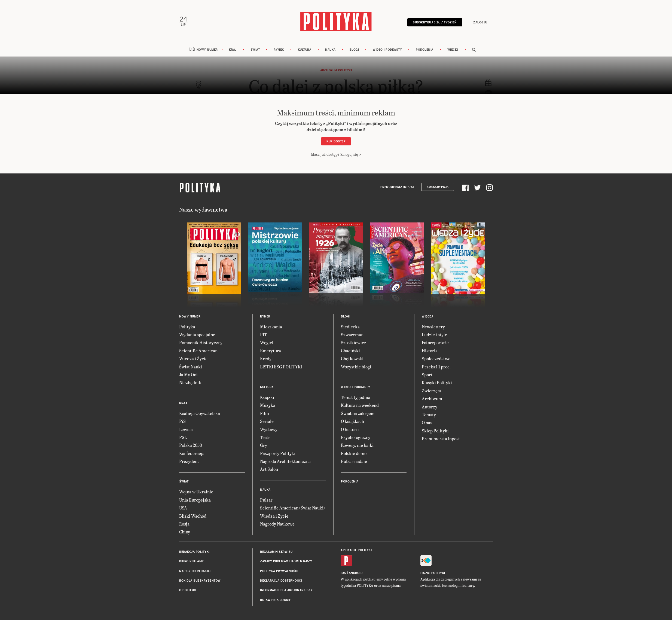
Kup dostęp (336, 141)
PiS (182, 421)
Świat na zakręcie (358, 413)
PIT (263, 334)
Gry (264, 445)
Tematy (429, 414)
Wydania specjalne (197, 334)
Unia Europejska (195, 500)
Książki (267, 397)
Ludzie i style (434, 334)
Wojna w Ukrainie (196, 492)
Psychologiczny (356, 437)
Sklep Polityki (435, 430)
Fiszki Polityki (433, 573)
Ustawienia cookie (276, 600)
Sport (427, 374)
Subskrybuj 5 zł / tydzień (435, 22)
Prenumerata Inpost (398, 187)
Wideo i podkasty (387, 49)
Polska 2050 (191, 445)
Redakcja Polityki (194, 552)
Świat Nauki (191, 366)
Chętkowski (352, 358)
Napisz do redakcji (195, 571)
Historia (430, 350)
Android (356, 573)
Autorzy (430, 406)
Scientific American (198, 350)
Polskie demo (354, 453)
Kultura (305, 49)
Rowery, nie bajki (357, 445)
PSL (183, 437)
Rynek (279, 49)
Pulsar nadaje (354, 461)
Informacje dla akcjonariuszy (286, 590)
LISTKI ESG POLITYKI (281, 366)
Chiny (185, 532)
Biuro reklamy (192, 561)
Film (265, 413)
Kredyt (267, 358)
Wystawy (269, 429)
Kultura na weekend (360, 405)
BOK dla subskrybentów (200, 580)
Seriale (267, 421)
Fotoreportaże (435, 342)
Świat (255, 49)
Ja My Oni (188, 374)
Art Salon (269, 469)
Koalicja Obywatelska (200, 413)
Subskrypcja (438, 187)
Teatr (265, 437)
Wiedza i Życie (193, 358)
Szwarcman (352, 334)
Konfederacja (192, 453)
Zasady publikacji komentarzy (286, 561)
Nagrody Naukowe (277, 523)
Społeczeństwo (436, 358)
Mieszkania (271, 326)
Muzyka (268, 405)
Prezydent (189, 461)
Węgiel (267, 342)
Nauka (330, 49)
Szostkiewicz (354, 342)
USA (183, 507)
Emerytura (271, 350)
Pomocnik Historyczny (201, 342)
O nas (427, 422)
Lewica (186, 429)
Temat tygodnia (356, 397)
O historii (350, 429)
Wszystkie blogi (356, 366)
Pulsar (266, 500)
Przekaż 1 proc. (436, 366)
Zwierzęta (432, 390)
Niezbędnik (190, 382)
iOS (343, 573)
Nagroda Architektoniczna (285, 461)
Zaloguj (481, 22)
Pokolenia (425, 49)
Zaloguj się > (351, 154)
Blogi (354, 49)
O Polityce (188, 590)
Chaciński (350, 350)
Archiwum (432, 398)
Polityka (187, 326)
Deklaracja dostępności (281, 580)
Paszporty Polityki (278, 453)
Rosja (184, 523)
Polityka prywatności (279, 571)
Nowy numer (207, 49)
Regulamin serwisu (276, 552)
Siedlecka (350, 326)
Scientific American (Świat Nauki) (292, 507)
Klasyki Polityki (437, 382)
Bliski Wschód (193, 516)
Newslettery (433, 326)
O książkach (352, 421)
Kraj (233, 49)
